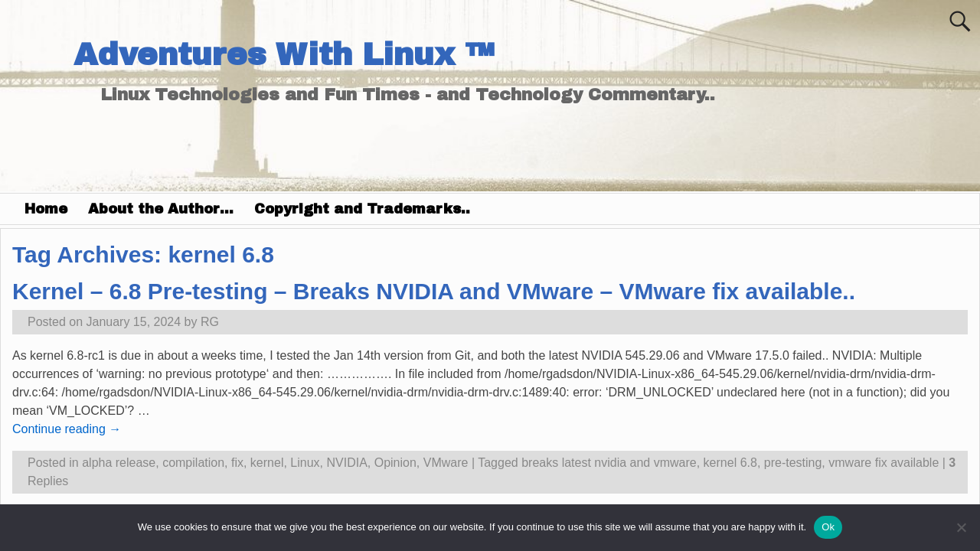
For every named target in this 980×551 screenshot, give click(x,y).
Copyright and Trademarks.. (362, 209)
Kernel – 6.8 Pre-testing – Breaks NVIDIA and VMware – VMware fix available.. (434, 291)
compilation (193, 463)
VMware (446, 463)
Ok (828, 527)
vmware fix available (884, 463)
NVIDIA (346, 463)
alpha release (119, 463)
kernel (267, 463)
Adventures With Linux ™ (284, 55)
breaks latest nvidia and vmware (609, 463)
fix (237, 463)
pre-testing (793, 463)
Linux (305, 463)
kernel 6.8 (730, 463)
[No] (961, 527)
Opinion (395, 463)
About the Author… (161, 209)
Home (46, 209)
